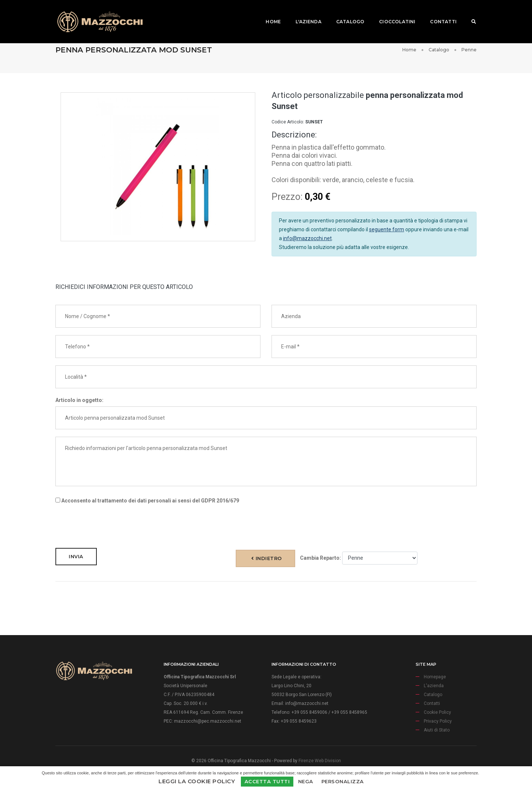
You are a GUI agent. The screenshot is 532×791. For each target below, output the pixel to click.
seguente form (387, 229)
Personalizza (343, 781)
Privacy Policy (438, 721)
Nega (306, 781)
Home (268, 13)
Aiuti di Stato (437, 730)
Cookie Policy (437, 712)
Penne (469, 50)
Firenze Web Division (320, 761)
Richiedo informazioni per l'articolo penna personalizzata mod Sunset (266, 461)
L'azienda (304, 13)
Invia (76, 556)
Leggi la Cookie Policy (197, 781)
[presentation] (112, 526)
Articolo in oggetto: (79, 400)
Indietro (267, 558)
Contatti (438, 13)
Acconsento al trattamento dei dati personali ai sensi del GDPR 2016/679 (147, 501)
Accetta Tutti (267, 781)
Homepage (435, 677)
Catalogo (345, 13)
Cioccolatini (392, 13)
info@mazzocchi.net (307, 238)
